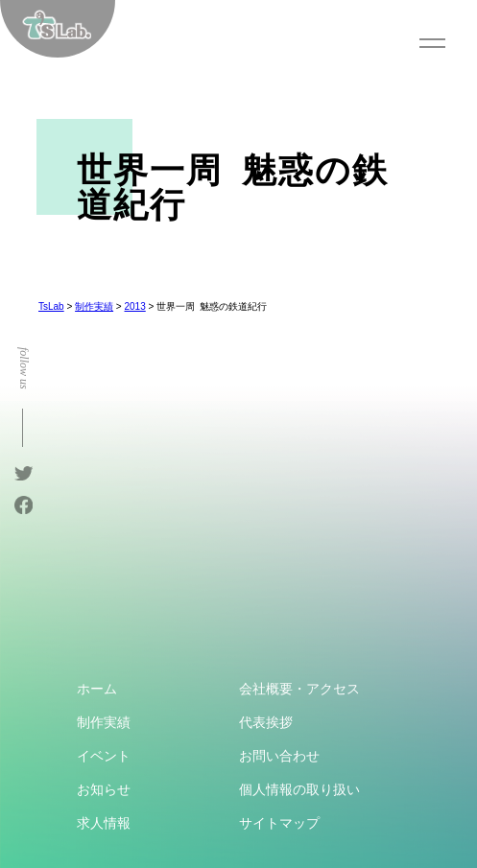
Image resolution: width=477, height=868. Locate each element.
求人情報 (104, 823)
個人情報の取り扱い (299, 789)
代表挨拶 (266, 722)
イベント (104, 756)
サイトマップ (279, 823)
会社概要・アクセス (299, 689)
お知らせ (104, 789)
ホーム (97, 689)
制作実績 (104, 722)
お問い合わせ (279, 756)
